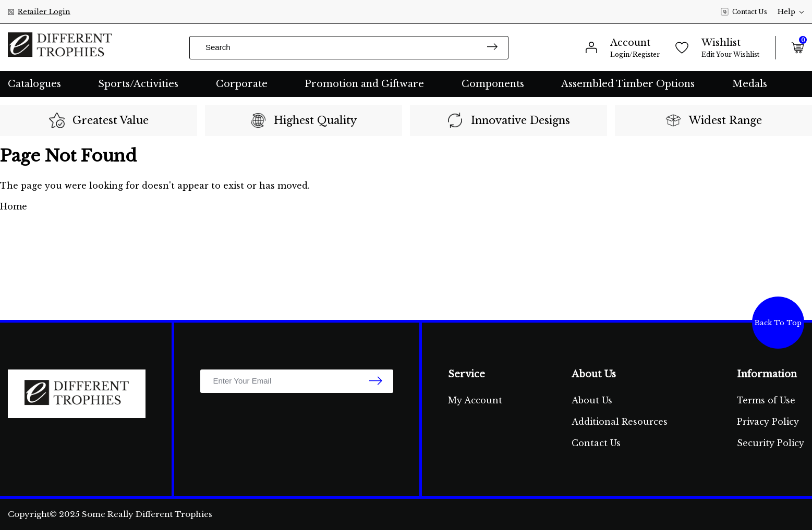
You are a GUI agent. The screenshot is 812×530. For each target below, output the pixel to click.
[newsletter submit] (376, 381)
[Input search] (349, 48)
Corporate (242, 84)
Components (493, 84)
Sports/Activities (138, 84)
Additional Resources (620, 422)
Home (14, 206)
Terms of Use (766, 400)
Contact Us (744, 12)
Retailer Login (44, 12)
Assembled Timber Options (628, 84)
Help (791, 12)
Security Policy (771, 443)
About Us (592, 400)
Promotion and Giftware (364, 84)
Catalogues (34, 84)
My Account (475, 400)
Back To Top (778, 323)
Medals (750, 84)
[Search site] (492, 48)
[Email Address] (297, 381)
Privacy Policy (768, 422)
